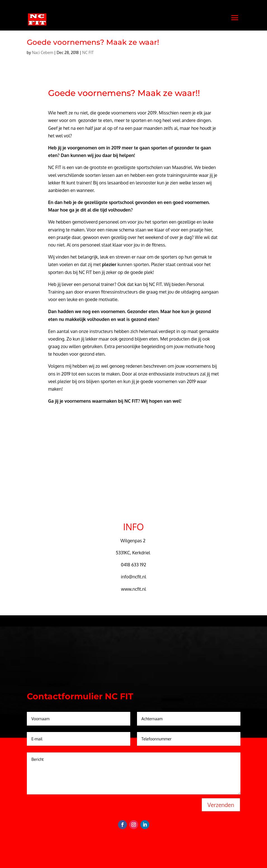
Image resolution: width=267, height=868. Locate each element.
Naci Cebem (42, 52)
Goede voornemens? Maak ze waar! (93, 42)
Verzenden (221, 805)
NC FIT (88, 52)
